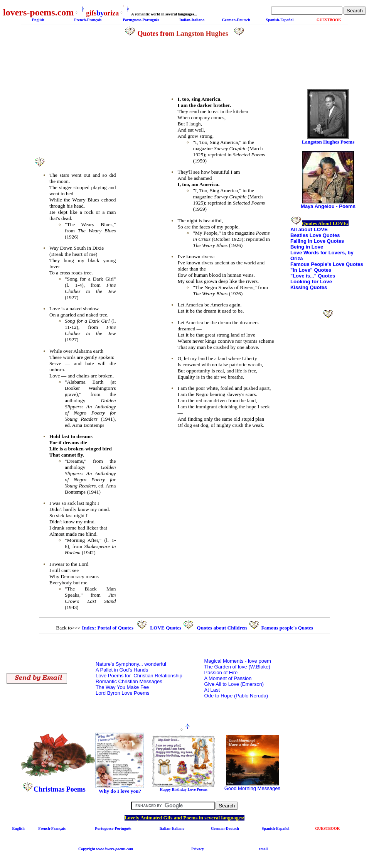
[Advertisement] (75, 98)
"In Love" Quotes (311, 270)
